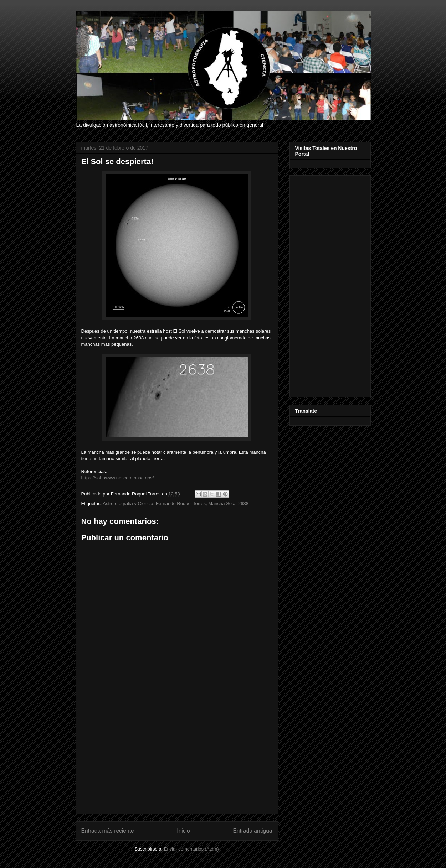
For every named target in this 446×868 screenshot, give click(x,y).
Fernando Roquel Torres (181, 503)
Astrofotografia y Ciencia (128, 503)
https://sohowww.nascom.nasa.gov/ (118, 478)
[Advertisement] (177, 759)
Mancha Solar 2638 (228, 503)
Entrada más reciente (108, 831)
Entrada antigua (252, 831)
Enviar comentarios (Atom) (191, 849)
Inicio (183, 831)
